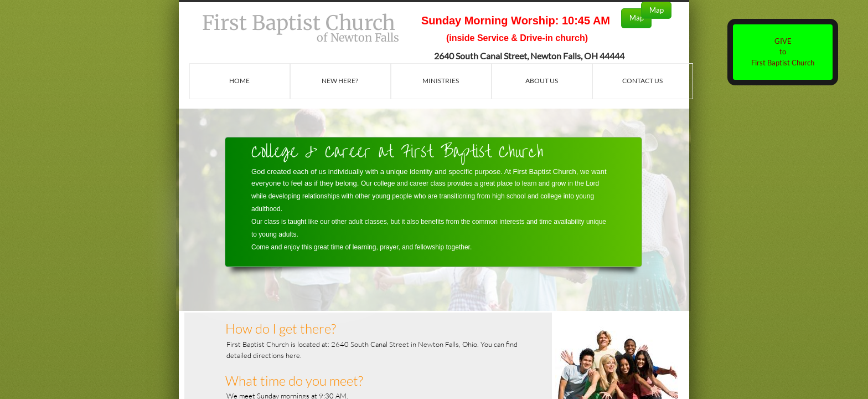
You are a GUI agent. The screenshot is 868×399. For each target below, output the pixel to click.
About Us (542, 81)
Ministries (441, 81)
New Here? (340, 81)
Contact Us (642, 81)
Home (239, 81)
